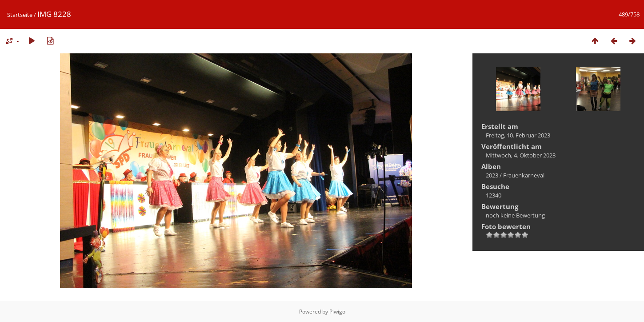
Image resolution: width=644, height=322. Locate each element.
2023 (492, 175)
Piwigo (337, 312)
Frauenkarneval (524, 175)
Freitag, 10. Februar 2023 (518, 135)
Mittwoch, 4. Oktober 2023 (521, 155)
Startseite (20, 15)
